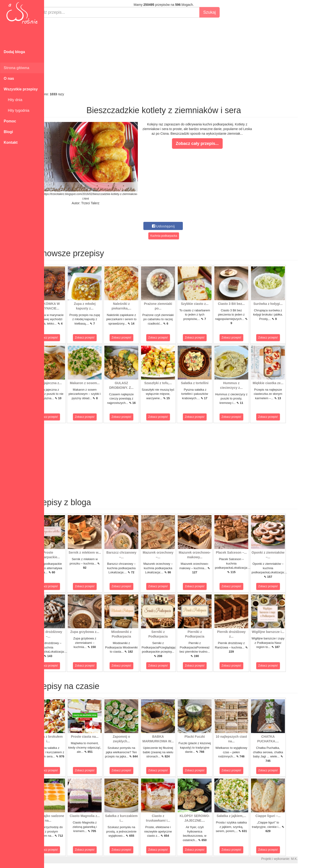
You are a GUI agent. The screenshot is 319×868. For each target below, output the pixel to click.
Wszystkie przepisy (21, 89)
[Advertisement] (180, 55)
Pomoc (10, 121)
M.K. (311, 859)
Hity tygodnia (16, 110)
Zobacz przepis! (65, 338)
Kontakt (11, 142)
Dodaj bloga (14, 52)
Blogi (8, 132)
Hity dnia (13, 100)
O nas (9, 78)
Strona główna (16, 68)
